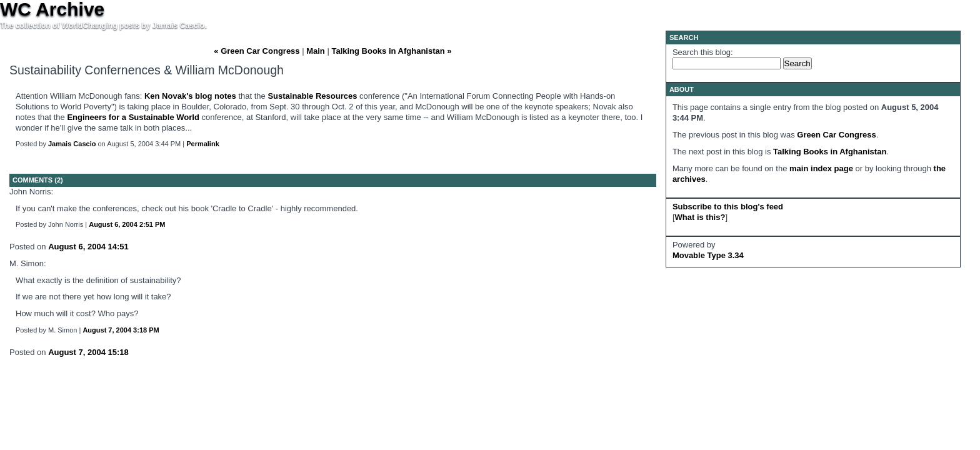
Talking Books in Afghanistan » (391, 51)
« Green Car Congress (257, 51)
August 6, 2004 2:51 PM (127, 224)
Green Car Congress (836, 135)
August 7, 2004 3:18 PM (121, 330)
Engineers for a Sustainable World (133, 117)
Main (316, 51)
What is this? (700, 217)
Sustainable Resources (312, 96)
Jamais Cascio (72, 144)
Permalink (203, 144)
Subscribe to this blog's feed (728, 207)
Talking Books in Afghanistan (830, 152)
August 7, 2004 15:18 (88, 352)
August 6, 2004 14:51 (88, 247)
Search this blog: (703, 52)
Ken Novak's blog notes (190, 96)
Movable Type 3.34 (708, 255)
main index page (821, 168)
